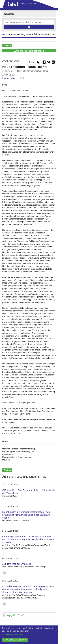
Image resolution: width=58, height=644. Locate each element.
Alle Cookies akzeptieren (15, 640)
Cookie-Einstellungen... (13, 635)
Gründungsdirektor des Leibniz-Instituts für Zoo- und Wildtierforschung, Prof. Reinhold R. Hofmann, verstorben (28, 539)
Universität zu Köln (14, 78)
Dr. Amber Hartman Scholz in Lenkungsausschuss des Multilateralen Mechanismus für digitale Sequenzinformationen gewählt (28, 589)
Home (4, 34)
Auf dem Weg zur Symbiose (17, 564)
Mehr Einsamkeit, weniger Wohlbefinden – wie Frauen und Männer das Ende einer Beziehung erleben (26, 515)
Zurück (7, 45)
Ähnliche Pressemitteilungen (29, 51)
